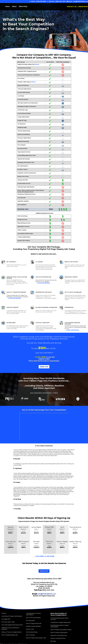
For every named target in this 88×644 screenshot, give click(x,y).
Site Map (53, 641)
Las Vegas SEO (6, 619)
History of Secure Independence (12, 632)
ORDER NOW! (44, 367)
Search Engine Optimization (59, 633)
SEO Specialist (30, 621)
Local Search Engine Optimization (12, 616)
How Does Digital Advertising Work (12, 625)
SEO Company (30, 635)
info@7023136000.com (81, 1)
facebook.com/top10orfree (59, 635)
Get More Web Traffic (8, 622)
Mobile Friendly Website (33, 626)
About (14, 6)
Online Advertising (32, 632)
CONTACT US (72, 7)
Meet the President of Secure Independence (59, 614)
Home (8, 6)
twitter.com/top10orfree (58, 638)
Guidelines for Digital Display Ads (60, 622)
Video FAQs (23, 6)
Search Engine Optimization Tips (36, 638)
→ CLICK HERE (39, 357)
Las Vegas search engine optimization (33, 614)
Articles (4, 613)
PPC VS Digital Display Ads (10, 635)
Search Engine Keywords (34, 623)
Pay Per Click (30, 629)
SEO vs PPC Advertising (33, 618)
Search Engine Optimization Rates (61, 630)
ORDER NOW (83, 7)
